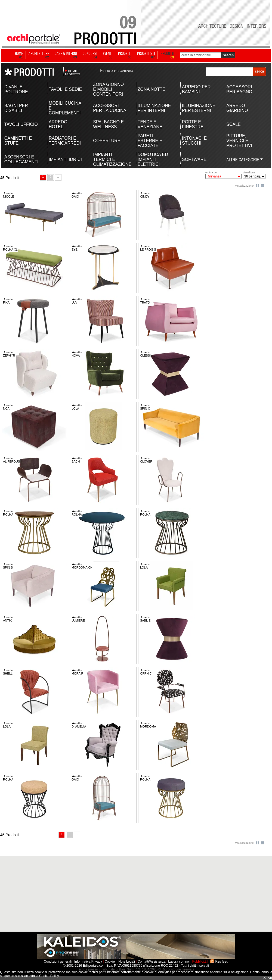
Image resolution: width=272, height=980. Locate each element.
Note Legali (127, 962)
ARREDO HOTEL (58, 124)
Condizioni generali (58, 962)
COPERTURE (107, 141)
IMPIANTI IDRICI (65, 159)
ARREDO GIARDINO (237, 108)
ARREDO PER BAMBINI (196, 89)
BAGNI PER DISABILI (16, 108)
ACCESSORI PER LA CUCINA (110, 108)
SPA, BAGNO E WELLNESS (108, 124)
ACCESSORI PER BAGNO (239, 89)
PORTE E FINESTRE (193, 124)
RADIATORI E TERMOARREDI (65, 141)
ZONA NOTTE (152, 89)
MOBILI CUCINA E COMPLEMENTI (65, 108)
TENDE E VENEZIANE (150, 124)
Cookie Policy (49, 976)
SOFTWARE (194, 159)
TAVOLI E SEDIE (65, 89)
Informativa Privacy (88, 962)
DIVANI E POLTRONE (16, 89)
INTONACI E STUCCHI (194, 141)
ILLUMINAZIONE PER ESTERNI (199, 108)
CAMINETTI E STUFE (18, 141)
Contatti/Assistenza (152, 962)
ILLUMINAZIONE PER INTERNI (154, 108)
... (58, 177)
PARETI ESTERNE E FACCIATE (150, 141)
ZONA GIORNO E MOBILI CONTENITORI (108, 89)
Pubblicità (199, 962)
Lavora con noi (179, 962)
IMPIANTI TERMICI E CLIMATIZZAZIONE (110, 159)
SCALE (233, 124)
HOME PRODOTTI (72, 73)
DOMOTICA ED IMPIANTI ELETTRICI (153, 159)
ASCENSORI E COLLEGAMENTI (21, 159)
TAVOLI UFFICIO (21, 124)
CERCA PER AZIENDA (118, 71)
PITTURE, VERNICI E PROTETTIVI (239, 141)
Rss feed (222, 962)
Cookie (110, 962)
